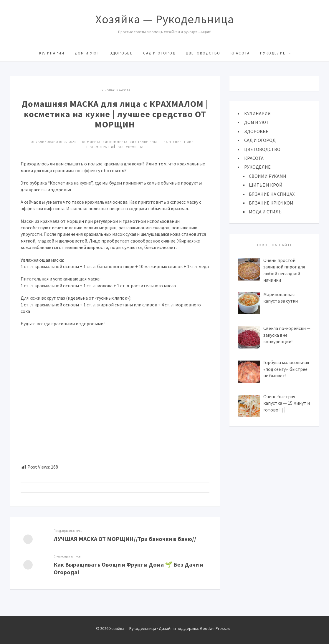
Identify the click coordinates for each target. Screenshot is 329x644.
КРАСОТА (240, 53)
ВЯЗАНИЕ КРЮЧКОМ (271, 203)
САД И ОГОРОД (159, 53)
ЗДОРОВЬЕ (121, 53)
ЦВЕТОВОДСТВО (203, 53)
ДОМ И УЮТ (87, 53)
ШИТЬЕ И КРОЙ (266, 185)
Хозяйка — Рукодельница (165, 19)
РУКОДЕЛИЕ (273, 53)
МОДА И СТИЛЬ (265, 212)
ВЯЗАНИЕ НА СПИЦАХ (272, 194)
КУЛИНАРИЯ (52, 53)
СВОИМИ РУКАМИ (268, 176)
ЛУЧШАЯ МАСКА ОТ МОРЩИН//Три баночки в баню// (125, 538)
